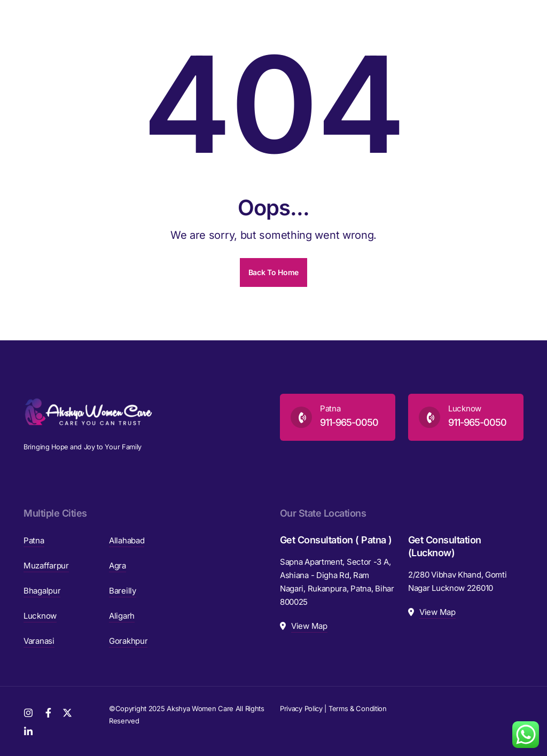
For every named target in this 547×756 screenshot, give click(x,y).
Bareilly (123, 591)
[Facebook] (48, 712)
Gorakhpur (128, 641)
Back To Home (273, 272)
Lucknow (40, 616)
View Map (309, 626)
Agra (118, 566)
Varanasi (39, 641)
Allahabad (127, 540)
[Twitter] (67, 712)
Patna (34, 540)
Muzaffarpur (46, 566)
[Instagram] (28, 712)
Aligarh (122, 616)
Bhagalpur (42, 591)
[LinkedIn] (28, 731)
